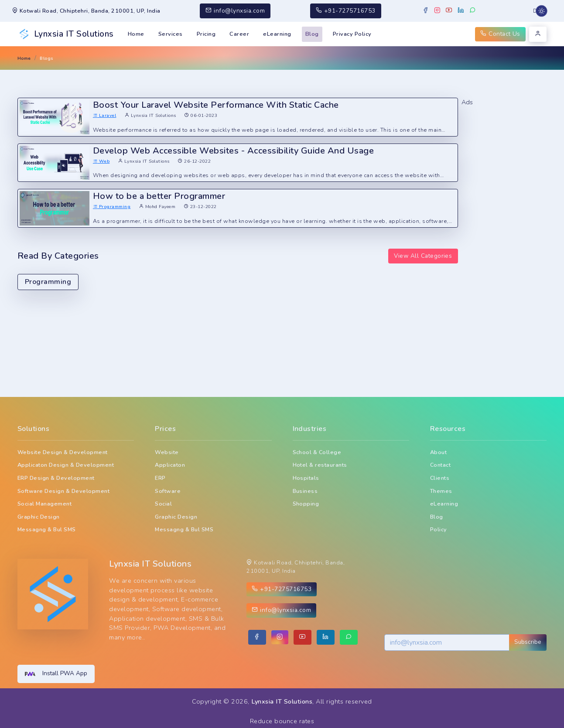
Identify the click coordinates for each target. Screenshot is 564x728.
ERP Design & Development (56, 478)
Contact (440, 465)
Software (168, 491)
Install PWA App (56, 674)
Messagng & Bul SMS (47, 529)
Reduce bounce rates (282, 721)
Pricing (206, 34)
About (438, 452)
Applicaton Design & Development (66, 465)
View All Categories (423, 256)
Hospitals (306, 478)
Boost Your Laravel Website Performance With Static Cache (216, 105)
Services (171, 34)
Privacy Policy (352, 34)
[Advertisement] (504, 238)
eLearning (277, 34)
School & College (317, 452)
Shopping (306, 504)
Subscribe (528, 642)
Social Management (44, 504)
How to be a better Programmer (159, 196)
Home (136, 34)
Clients (440, 478)
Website (167, 452)
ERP (160, 478)
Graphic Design (39, 517)
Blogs (46, 58)
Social (163, 504)
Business (305, 491)
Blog (312, 34)
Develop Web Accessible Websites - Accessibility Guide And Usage (233, 151)
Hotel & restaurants (320, 465)
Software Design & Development (63, 491)
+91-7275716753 (346, 11)
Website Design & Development (63, 452)
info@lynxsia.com (235, 11)
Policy (439, 529)
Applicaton (170, 465)
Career (239, 34)
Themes (441, 491)
